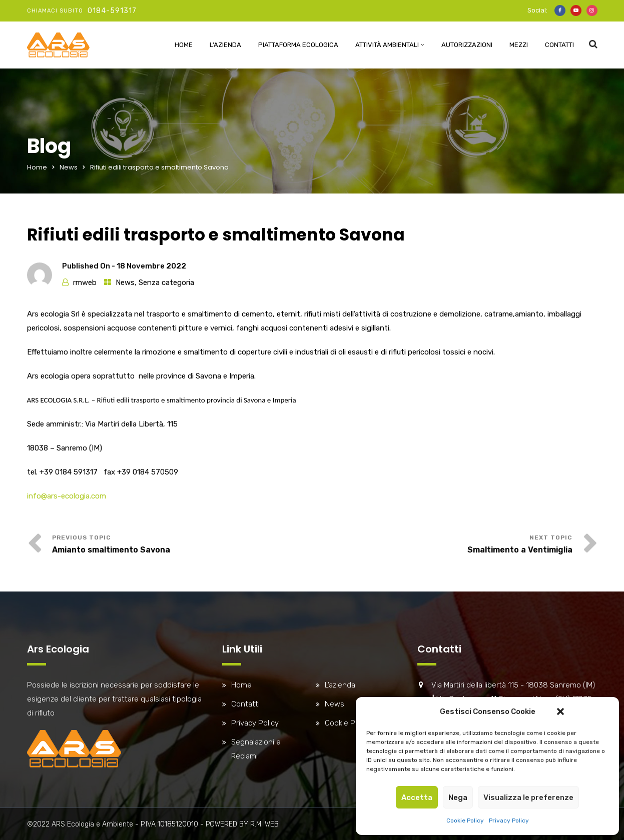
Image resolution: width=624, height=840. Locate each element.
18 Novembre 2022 (151, 266)
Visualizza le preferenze (528, 797)
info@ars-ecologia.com (67, 496)
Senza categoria (166, 282)
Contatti (559, 45)
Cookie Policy (465, 820)
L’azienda (225, 45)
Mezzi (519, 45)
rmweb (85, 282)
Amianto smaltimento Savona (111, 550)
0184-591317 (112, 11)
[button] (560, 711)
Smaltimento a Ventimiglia (520, 550)
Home (184, 45)
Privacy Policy (509, 820)
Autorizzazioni (467, 45)
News (69, 167)
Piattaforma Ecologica (298, 45)
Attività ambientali (387, 45)
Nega (458, 797)
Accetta (417, 797)
